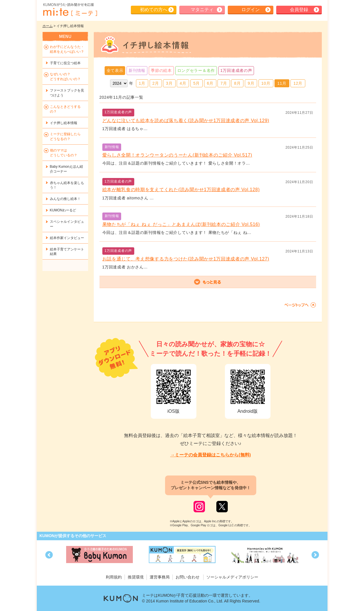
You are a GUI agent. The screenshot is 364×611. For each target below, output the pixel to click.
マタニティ (202, 10)
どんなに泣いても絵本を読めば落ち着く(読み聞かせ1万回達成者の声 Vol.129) (186, 121)
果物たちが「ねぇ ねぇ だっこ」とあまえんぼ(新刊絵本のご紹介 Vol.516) (181, 224)
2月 (156, 83)
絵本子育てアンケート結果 (67, 252)
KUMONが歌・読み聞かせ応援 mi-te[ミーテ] (70, 10)
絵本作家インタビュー (67, 238)
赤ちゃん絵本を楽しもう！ (67, 185)
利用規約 (114, 577)
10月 (266, 83)
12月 (298, 83)
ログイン (251, 10)
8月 (237, 83)
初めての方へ (154, 10)
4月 (183, 83)
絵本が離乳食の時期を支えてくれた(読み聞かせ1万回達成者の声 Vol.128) (181, 190)
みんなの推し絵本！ (65, 199)
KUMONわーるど (63, 210)
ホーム (48, 26)
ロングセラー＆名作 (196, 70)
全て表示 (115, 70)
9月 (251, 83)
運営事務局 (160, 577)
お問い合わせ (188, 577)
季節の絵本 (161, 70)
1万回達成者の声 (236, 70)
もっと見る (208, 282)
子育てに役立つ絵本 (65, 63)
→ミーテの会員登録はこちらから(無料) (211, 455)
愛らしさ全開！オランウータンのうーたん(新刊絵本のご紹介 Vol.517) (177, 155)
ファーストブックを (67, 93)
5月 (197, 83)
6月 (210, 83)
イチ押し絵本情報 (64, 123)
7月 (224, 83)
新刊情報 (137, 70)
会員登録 (299, 10)
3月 (169, 83)
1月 (142, 83)
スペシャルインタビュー (67, 224)
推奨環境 (136, 577)
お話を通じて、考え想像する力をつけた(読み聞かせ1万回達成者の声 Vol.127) (186, 259)
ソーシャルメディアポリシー (232, 577)
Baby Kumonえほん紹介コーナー (67, 169)
